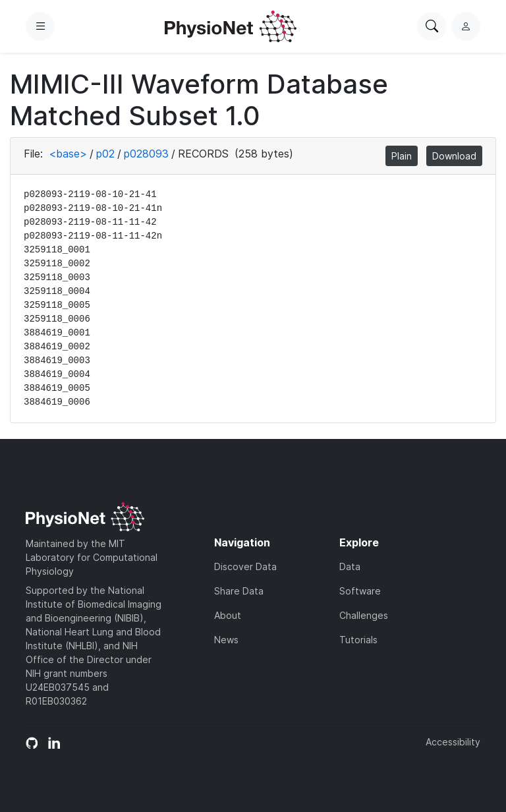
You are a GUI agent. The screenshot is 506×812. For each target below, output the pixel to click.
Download (454, 156)
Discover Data (245, 566)
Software (360, 591)
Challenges (364, 615)
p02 (105, 154)
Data (350, 566)
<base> (68, 154)
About (228, 615)
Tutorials (358, 640)
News (226, 640)
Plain (402, 156)
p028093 (146, 154)
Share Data (239, 591)
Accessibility (453, 742)
